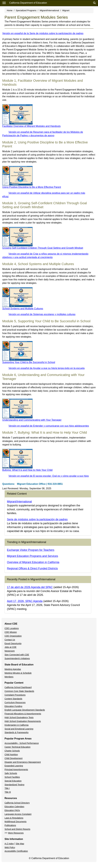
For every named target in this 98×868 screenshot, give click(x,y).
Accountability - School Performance (22, 743)
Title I (7, 788)
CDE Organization (13, 636)
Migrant (66, 10)
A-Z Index (9, 844)
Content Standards (13, 699)
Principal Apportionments (16, 770)
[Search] (94, 3)
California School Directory (17, 803)
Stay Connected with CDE (17, 655)
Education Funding (13, 706)
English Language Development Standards (25, 710)
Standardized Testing (14, 785)
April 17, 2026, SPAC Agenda (25, 601)
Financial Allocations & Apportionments (23, 714)
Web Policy (10, 847)
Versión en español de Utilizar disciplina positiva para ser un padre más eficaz (44, 195)
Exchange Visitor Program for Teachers (31, 550)
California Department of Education (28, 3)
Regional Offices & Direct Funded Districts (32, 568)
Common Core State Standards (19, 691)
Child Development (13, 758)
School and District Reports (17, 829)
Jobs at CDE (11, 647)
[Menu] (4, 3)
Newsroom (10, 651)
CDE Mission (11, 632)
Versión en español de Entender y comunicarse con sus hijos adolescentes (49, 426)
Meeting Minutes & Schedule (18, 673)
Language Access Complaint (18, 814)
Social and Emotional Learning (19, 729)
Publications (10, 825)
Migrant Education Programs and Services (32, 556)
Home (10, 10)
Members (9, 677)
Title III (8, 792)
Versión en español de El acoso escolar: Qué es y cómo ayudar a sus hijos (49, 476)
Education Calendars (14, 807)
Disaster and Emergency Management (23, 762)
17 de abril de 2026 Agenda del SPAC (30, 587)
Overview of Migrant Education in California (33, 562)
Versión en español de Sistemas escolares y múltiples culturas (42, 314)
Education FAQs (12, 810)
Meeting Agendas (13, 669)
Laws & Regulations (14, 818)
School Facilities (12, 777)
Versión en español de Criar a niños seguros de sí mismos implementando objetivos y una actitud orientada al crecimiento (45, 256)
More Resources (16, 833)
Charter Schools (12, 751)
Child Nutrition (11, 755)
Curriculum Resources (15, 702)
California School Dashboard (18, 687)
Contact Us (10, 640)
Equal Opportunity (13, 643)
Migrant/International (49, 10)
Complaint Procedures (15, 695)
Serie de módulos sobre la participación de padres (37, 519)
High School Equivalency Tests (19, 717)
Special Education (13, 781)
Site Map (20, 844)
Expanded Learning (14, 766)
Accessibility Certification (16, 851)
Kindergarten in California (17, 725)
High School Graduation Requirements (23, 721)
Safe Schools (11, 773)
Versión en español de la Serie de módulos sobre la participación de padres (43, 33)
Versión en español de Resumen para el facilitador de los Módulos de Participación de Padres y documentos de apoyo (43, 134)
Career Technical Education (17, 747)
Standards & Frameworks (17, 732)
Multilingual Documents (16, 822)
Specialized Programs (26, 10)
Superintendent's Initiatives (17, 658)
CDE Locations (12, 628)
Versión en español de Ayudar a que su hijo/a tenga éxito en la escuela (47, 368)
